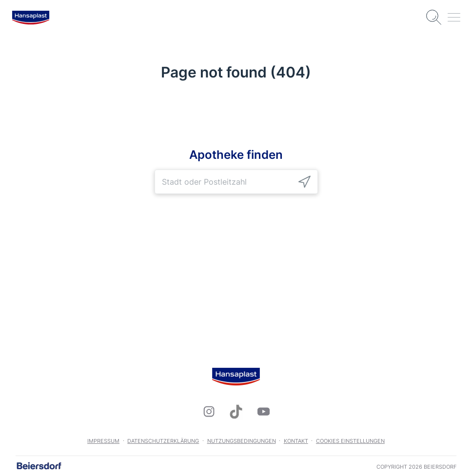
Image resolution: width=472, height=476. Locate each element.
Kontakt (296, 441)
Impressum (103, 441)
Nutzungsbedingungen (242, 441)
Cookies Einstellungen (350, 441)
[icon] (305, 181)
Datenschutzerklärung (163, 441)
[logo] (31, 18)
